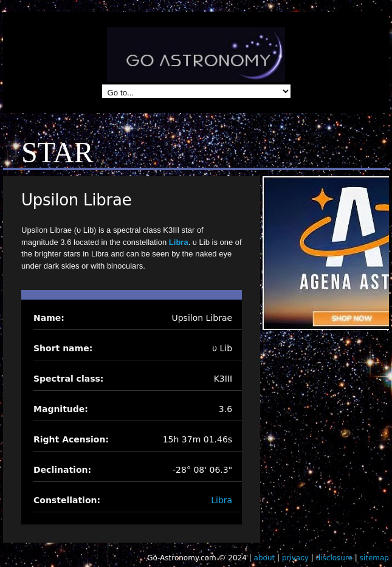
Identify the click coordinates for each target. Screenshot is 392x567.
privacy (295, 558)
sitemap (374, 558)
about (265, 558)
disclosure (334, 558)
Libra (179, 242)
